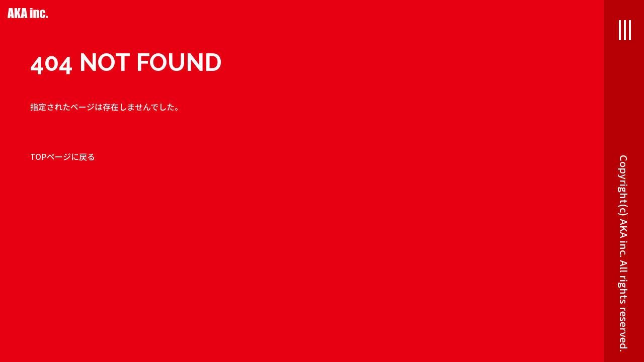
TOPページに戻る (63, 156)
